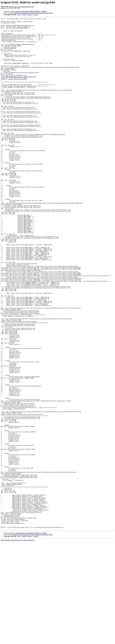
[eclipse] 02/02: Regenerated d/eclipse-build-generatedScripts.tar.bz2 (33, 13)
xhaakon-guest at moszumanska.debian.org (21, 7)
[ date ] (19, 15)
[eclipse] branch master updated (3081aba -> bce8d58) (31, 11)
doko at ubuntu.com (24, 29)
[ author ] (36, 15)
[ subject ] (30, 15)
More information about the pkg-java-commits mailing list (18, 642)
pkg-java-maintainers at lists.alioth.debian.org (19, 88)
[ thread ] (24, 15)
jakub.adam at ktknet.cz (21, 72)
